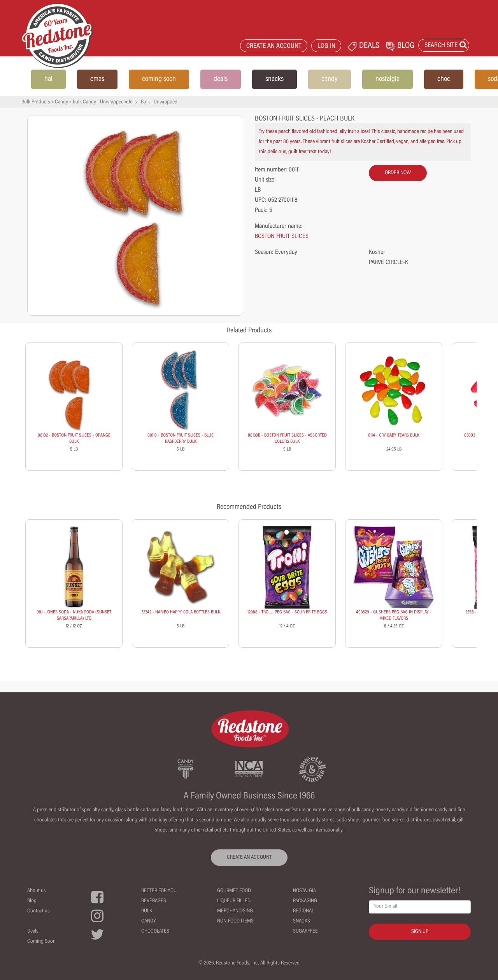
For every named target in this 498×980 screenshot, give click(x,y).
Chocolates (155, 931)
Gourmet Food (234, 891)
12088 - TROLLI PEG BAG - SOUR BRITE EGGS (287, 612)
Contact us (39, 911)
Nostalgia (304, 891)
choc (444, 79)
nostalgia (388, 79)
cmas (97, 79)
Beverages (154, 901)
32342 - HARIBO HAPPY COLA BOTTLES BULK (181, 612)
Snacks (302, 921)
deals (221, 79)
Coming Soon (41, 942)
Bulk (147, 911)
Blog (32, 901)
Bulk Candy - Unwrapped (98, 102)
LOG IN (326, 46)
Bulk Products (36, 102)
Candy (61, 102)
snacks (274, 79)
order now (398, 173)
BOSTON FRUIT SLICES (282, 236)
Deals (33, 931)
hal (48, 79)
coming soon (159, 79)
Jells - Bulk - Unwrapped (153, 102)
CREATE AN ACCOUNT (274, 46)
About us (37, 891)
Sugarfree (305, 931)
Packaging (305, 901)
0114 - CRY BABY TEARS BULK (394, 435)
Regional (303, 911)
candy (330, 79)
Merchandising (235, 911)
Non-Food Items (235, 921)
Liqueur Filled (234, 901)
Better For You (159, 891)
